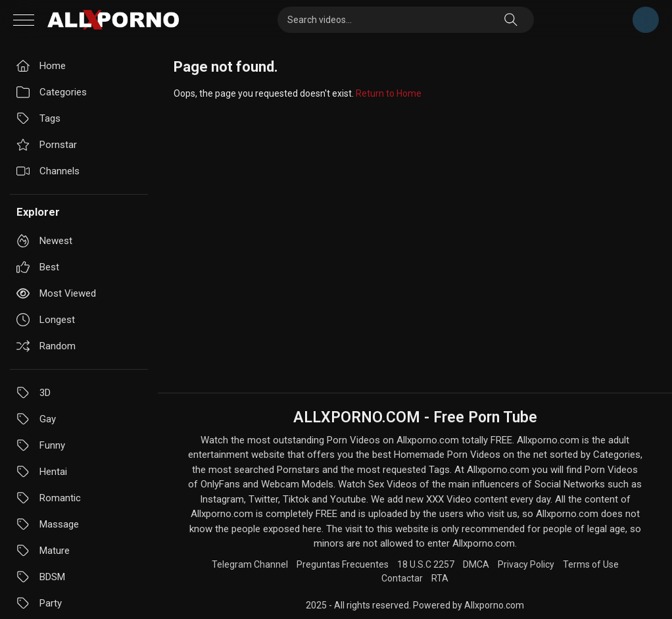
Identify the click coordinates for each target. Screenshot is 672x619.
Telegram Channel (646, 20)
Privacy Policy (526, 564)
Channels (48, 171)
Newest (44, 241)
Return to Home (389, 93)
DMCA (476, 564)
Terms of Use (591, 564)
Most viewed (56, 293)
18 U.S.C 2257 (426, 564)
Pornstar (47, 145)
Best (38, 267)
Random (46, 346)
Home (41, 66)
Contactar (402, 578)
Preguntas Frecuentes (343, 564)
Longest (46, 320)
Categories (52, 92)
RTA (440, 578)
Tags (38, 118)
